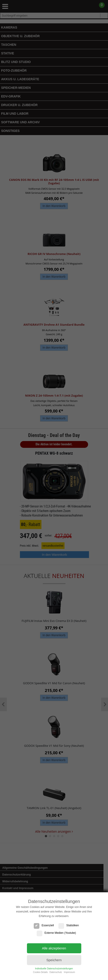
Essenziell (44, 925)
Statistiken (69, 925)
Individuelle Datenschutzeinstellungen (54, 969)
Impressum (69, 972)
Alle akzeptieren (54, 948)
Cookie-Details (40, 972)
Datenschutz (56, 972)
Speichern (54, 960)
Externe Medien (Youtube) (56, 933)
